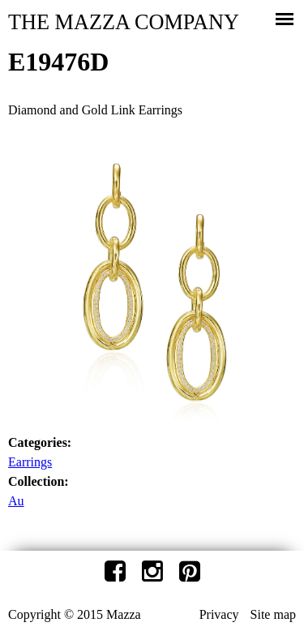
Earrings (30, 462)
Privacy (219, 614)
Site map (273, 614)
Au (16, 501)
